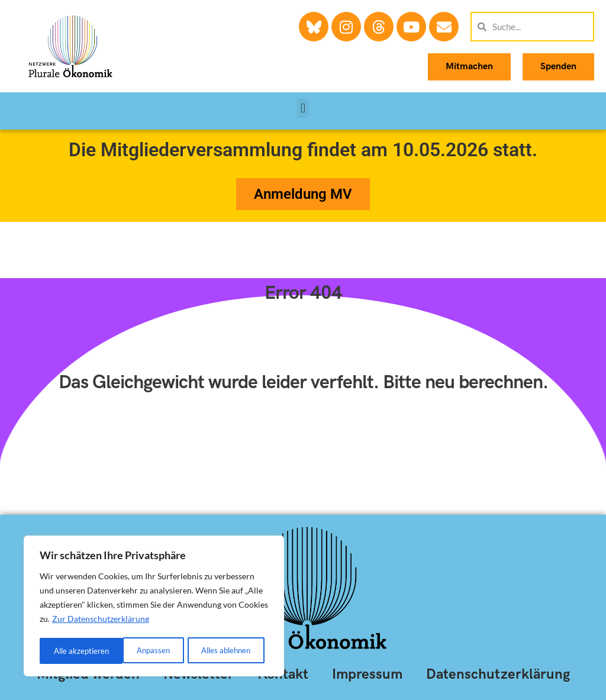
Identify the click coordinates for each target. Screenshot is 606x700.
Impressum (367, 674)
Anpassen (69, 651)
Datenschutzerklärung (498, 674)
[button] (303, 108)
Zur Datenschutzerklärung (101, 621)
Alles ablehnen (142, 651)
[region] (154, 607)
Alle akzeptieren (227, 651)
